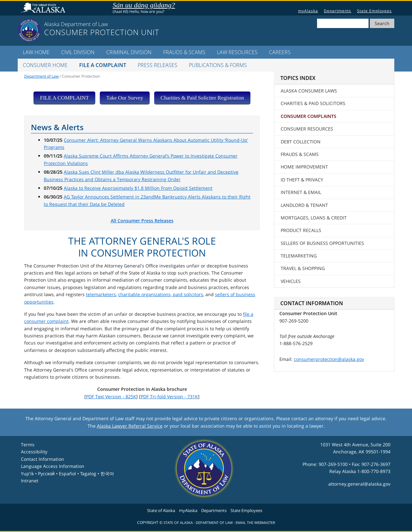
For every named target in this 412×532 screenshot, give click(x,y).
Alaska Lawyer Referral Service (130, 426)
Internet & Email (301, 192)
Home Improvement (304, 167)
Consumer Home (45, 65)
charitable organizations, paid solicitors (161, 294)
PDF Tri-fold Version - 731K (169, 397)
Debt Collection (301, 142)
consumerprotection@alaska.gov (329, 359)
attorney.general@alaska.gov (359, 484)
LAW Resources (237, 52)
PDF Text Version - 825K (111, 397)
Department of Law (41, 76)
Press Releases (158, 65)
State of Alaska (44, 8)
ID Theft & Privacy (302, 180)
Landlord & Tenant (304, 205)
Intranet (30, 481)
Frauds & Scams (184, 52)
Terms (28, 445)
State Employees (374, 11)
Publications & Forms (218, 65)
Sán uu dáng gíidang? (144, 5)
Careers (280, 52)
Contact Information (42, 459)
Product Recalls (301, 230)
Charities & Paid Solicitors (313, 103)
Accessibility (34, 452)
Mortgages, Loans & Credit (314, 218)
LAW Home (36, 52)
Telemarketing (299, 256)
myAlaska (308, 11)
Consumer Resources (307, 129)
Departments (337, 11)
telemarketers (101, 294)
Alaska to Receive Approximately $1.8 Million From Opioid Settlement (138, 188)
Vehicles (291, 281)
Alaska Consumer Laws (309, 91)
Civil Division (78, 52)
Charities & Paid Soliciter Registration (202, 98)
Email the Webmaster (255, 523)
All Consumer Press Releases (142, 221)
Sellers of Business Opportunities (322, 243)
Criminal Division (129, 52)
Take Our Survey (125, 98)
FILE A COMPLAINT (64, 98)
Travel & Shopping (303, 268)
